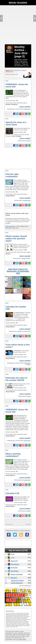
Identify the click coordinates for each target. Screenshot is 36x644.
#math (23, 258)
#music (28, 141)
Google (16, 70)
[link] (7, 81)
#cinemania (27, 109)
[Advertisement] (18, 25)
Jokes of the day (10, 226)
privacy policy (22, 639)
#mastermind (27, 200)
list (17, 74)
